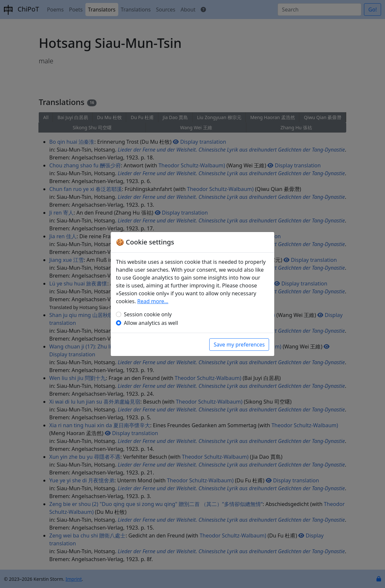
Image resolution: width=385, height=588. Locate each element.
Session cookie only (148, 314)
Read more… (153, 301)
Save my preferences (239, 345)
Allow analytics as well (151, 323)
